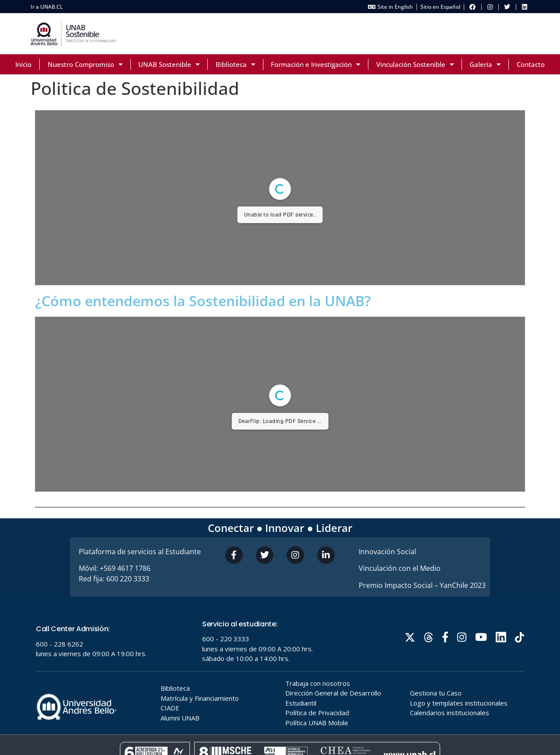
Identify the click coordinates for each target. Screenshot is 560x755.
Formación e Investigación (315, 64)
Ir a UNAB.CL (47, 7)
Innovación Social (387, 552)
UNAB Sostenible (169, 64)
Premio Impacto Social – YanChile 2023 (422, 585)
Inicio (23, 64)
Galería (485, 64)
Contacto (531, 64)
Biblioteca (235, 64)
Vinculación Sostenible (415, 64)
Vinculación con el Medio (400, 568)
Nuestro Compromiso (85, 64)
